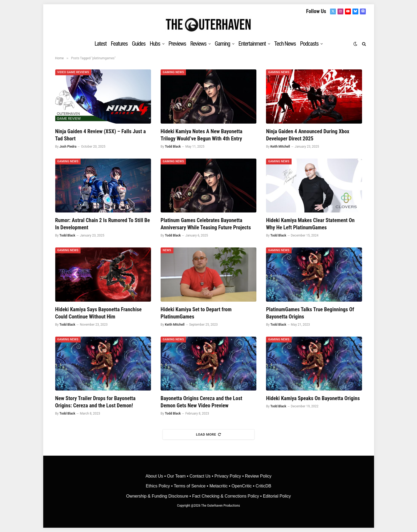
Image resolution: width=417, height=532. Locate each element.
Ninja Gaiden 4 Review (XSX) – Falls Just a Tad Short (101, 135)
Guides (139, 44)
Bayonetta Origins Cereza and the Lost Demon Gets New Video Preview (201, 402)
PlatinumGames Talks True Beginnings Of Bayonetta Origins (310, 313)
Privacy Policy (228, 476)
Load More (209, 434)
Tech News (285, 44)
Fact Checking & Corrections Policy (226, 496)
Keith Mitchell (280, 147)
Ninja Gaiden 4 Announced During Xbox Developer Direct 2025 (308, 135)
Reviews (198, 44)
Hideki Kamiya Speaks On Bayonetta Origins (313, 398)
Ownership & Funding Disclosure (158, 496)
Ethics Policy (158, 486)
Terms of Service (190, 486)
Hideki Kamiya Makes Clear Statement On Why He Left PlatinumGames (310, 224)
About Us (155, 476)
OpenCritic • (244, 486)
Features (119, 44)
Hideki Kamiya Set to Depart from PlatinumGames (196, 313)
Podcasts (309, 44)
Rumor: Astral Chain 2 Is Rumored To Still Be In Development (103, 224)
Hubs (155, 44)
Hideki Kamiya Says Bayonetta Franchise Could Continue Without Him (98, 313)
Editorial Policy (277, 496)
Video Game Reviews (73, 72)
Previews (177, 44)
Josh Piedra (68, 147)
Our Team (176, 476)
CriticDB (263, 486)
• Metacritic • (218, 486)
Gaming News (173, 72)
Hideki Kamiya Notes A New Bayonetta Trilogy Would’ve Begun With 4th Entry (202, 135)
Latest (100, 44)
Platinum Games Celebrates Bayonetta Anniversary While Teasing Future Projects (206, 224)
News (167, 250)
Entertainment (252, 44)
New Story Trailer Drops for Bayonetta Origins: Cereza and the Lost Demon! (95, 402)
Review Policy (258, 476)
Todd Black (173, 147)
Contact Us (200, 476)
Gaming (222, 44)
